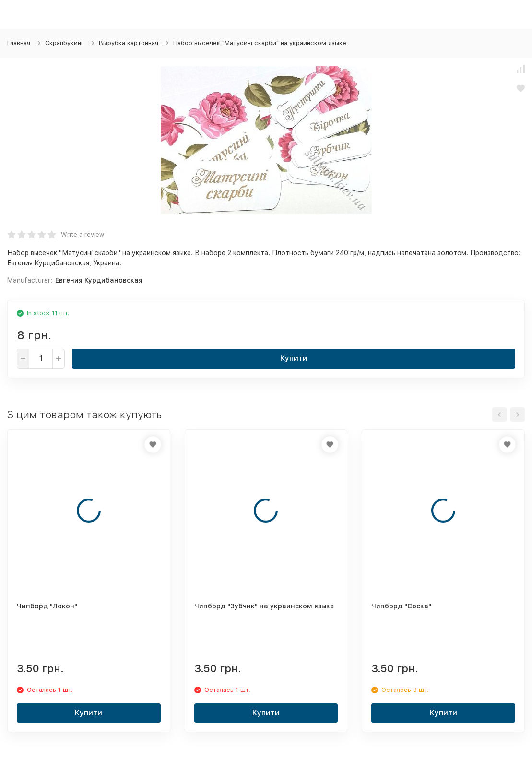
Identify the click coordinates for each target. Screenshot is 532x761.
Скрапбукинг (65, 43)
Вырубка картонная (129, 43)
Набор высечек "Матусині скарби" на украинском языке (260, 43)
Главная (19, 43)
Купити (294, 358)
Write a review (83, 234)
